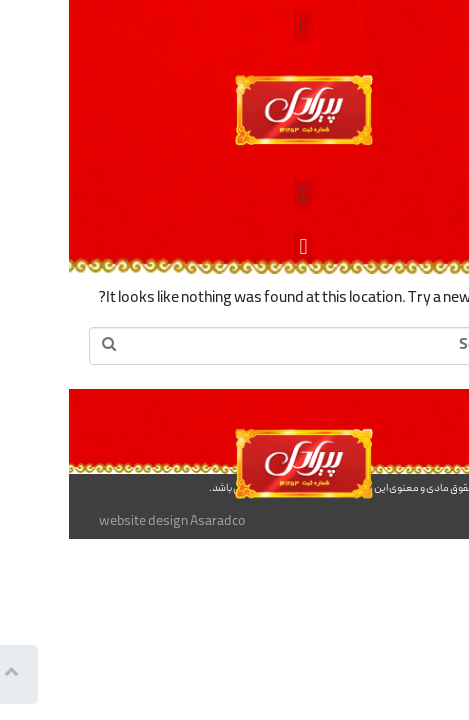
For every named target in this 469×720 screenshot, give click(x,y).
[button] (234, 26)
